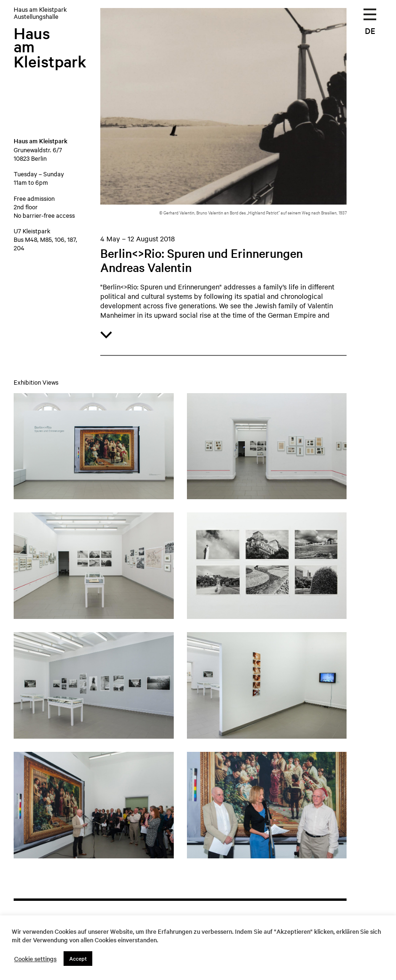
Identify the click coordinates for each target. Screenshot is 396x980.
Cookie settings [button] (35, 959)
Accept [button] (78, 958)
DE (370, 30)
